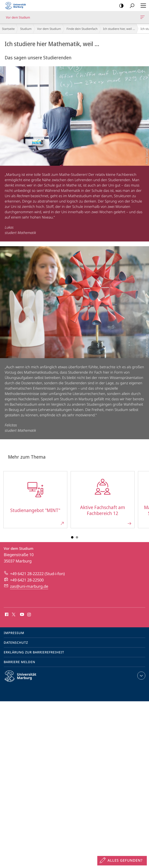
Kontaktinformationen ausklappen (141, 676)
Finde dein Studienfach (82, 29)
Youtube (22, 615)
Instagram (29, 615)
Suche (131, 6)
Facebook (6, 615)
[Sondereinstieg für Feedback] (122, 861)
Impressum (14, 633)
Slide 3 (77, 537)
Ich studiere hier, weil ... (119, 29)
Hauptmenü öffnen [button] (142, 6)
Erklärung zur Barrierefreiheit (34, 652)
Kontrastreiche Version (120, 6)
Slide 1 (72, 537)
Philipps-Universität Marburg (24, 679)
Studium (26, 29)
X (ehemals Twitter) (13, 614)
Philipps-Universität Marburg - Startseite (17, 6)
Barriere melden (19, 662)
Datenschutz (16, 643)
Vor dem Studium (142, 18)
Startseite (8, 29)
